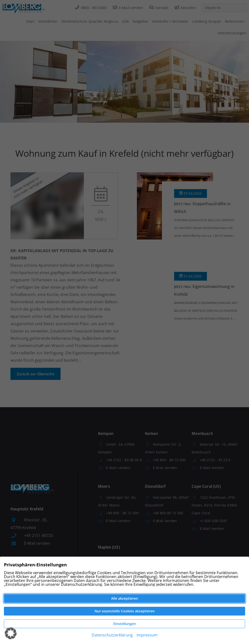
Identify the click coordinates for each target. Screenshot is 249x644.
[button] (11, 633)
